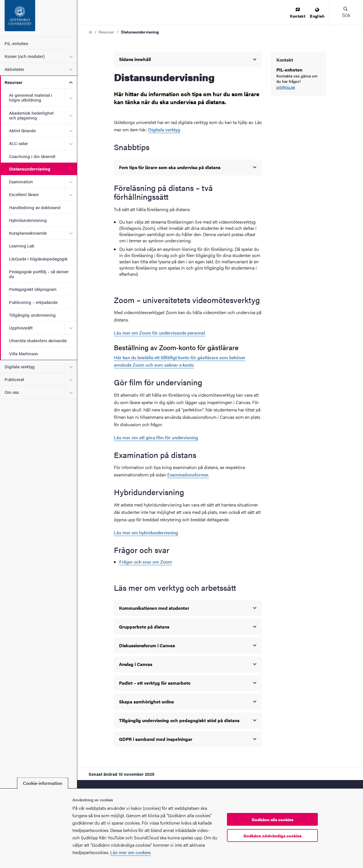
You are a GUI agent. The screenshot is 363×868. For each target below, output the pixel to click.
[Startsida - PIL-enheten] (38, 18)
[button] (346, 12)
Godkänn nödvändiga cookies (273, 836)
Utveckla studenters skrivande (38, 340)
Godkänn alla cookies (273, 819)
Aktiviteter (14, 69)
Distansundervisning (30, 169)
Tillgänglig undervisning (32, 315)
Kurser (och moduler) (25, 56)
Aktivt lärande (22, 130)
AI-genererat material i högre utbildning (31, 97)
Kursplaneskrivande (28, 233)
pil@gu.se (286, 87)
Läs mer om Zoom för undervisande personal (159, 333)
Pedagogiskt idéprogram (33, 289)
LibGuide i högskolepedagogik (38, 259)
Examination (21, 181)
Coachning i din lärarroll (32, 156)
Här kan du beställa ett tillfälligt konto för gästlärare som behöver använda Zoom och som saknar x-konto (180, 361)
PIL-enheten (16, 43)
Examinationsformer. (188, 475)
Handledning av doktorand (35, 207)
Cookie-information (43, 783)
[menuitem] (298, 13)
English (317, 13)
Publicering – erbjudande (33, 302)
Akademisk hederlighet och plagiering (31, 115)
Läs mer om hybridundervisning (146, 532)
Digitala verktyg (20, 366)
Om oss (12, 392)
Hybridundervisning (28, 220)
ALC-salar (18, 143)
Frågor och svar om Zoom (146, 562)
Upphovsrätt (21, 328)
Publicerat (14, 379)
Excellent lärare (24, 194)
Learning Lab (22, 246)
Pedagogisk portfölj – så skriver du (39, 274)
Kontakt (298, 13)
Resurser (13, 82)
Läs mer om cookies (131, 852)
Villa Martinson (24, 353)
